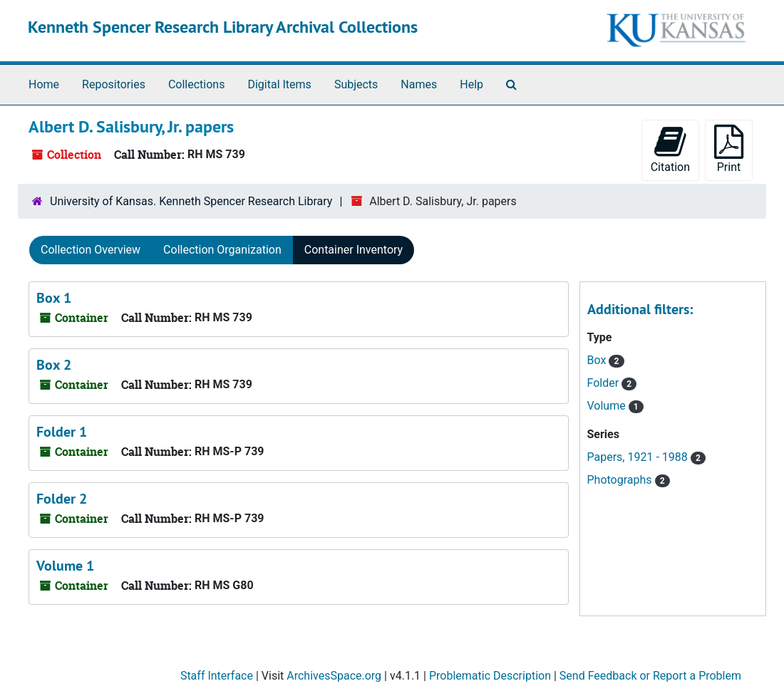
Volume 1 (65, 566)
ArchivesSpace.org (334, 676)
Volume (608, 406)
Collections (197, 84)
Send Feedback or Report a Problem (650, 676)
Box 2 (54, 365)
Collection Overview (91, 250)
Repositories (114, 84)
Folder (605, 383)
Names (419, 84)
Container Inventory (354, 250)
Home (44, 84)
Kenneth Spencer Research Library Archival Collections (223, 27)
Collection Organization (222, 250)
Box (598, 360)
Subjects (356, 84)
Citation (670, 149)
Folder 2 (62, 499)
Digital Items (279, 84)
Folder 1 (62, 432)
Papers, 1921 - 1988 (639, 457)
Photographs (621, 480)
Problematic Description (490, 676)
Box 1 (54, 298)
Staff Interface (217, 676)
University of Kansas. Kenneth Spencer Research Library (191, 201)
